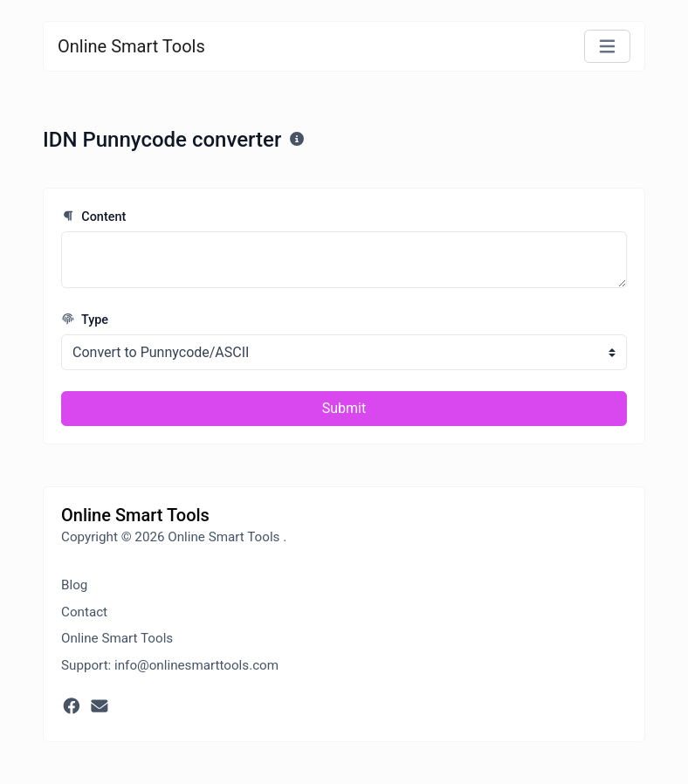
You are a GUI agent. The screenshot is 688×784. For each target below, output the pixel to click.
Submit (344, 408)
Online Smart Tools (131, 46)
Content (93, 217)
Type (85, 320)
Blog (74, 585)
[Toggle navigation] (607, 47)
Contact (84, 612)
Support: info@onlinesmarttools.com (170, 665)
